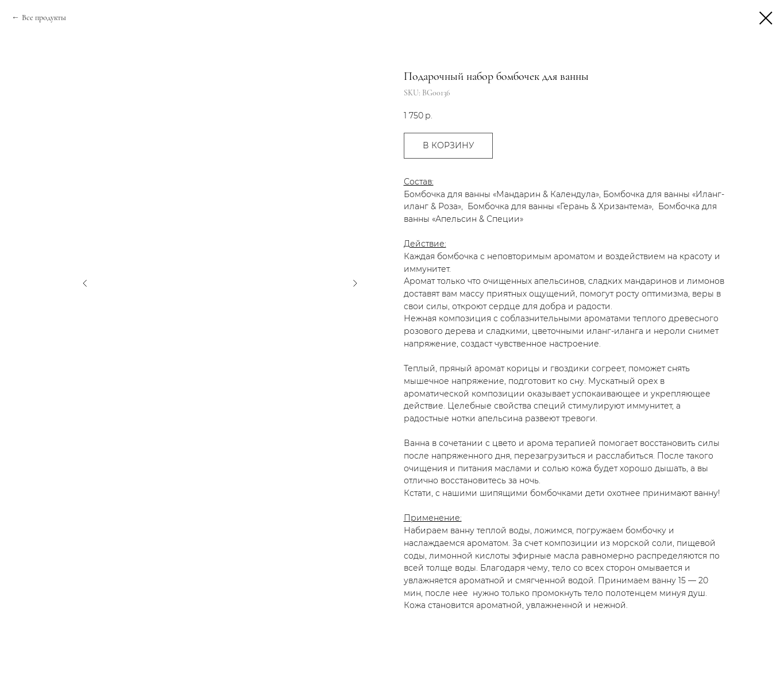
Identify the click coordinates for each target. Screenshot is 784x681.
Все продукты (44, 18)
